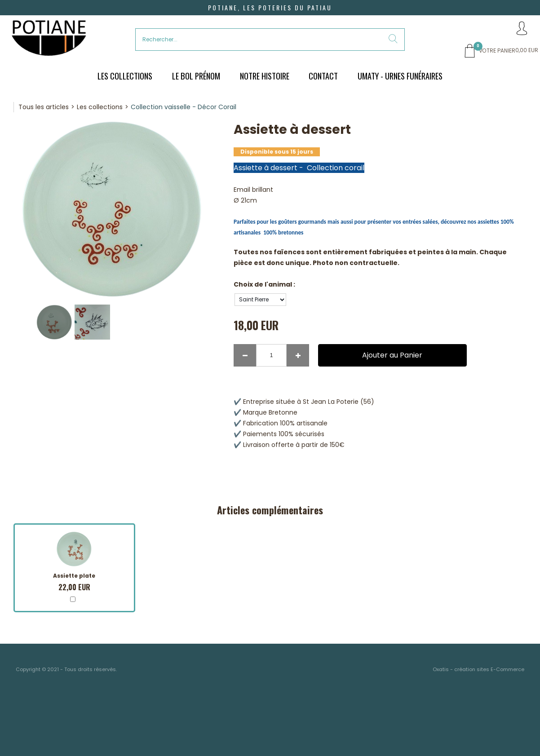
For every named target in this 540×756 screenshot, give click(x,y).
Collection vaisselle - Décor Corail (184, 107)
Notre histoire (265, 76)
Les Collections (125, 76)
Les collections (100, 107)
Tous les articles (44, 107)
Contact (323, 76)
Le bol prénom (196, 76)
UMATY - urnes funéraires (400, 76)
